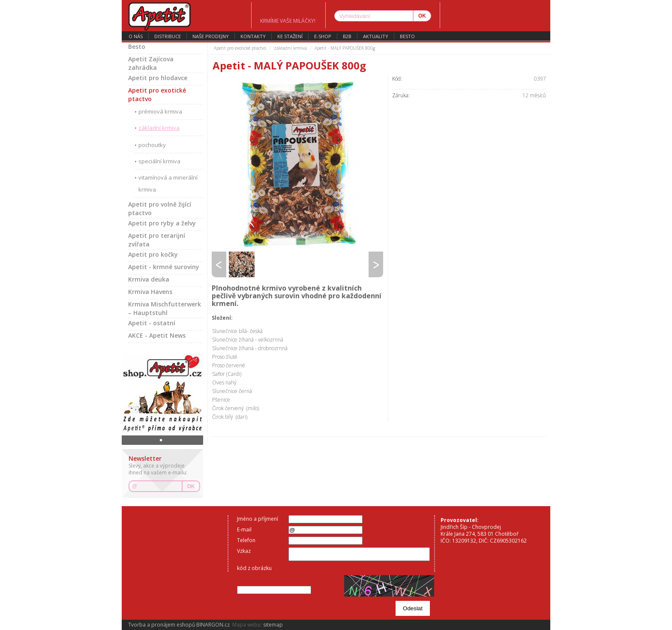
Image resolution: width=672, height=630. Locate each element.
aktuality (376, 36)
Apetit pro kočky (153, 254)
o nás (136, 36)
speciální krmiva (159, 161)
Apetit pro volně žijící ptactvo (160, 208)
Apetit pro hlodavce (158, 78)
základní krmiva (159, 128)
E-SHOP (323, 36)
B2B (347, 36)
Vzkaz (244, 551)
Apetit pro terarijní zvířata (157, 240)
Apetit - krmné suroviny (164, 267)
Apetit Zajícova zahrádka (151, 63)
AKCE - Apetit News (157, 335)
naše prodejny (211, 36)
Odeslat (413, 608)
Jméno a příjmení (258, 519)
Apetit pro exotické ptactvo (157, 94)
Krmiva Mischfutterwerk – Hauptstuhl (165, 308)
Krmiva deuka (149, 279)
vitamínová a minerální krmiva (168, 183)
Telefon (246, 540)
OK (191, 486)
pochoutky (152, 145)
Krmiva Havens (150, 292)
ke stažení (290, 36)
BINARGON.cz (213, 625)
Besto (407, 36)
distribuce (168, 36)
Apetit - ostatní (152, 323)
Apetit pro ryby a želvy (162, 223)
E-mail (244, 529)
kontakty (253, 36)
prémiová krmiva (160, 111)
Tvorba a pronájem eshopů (162, 625)
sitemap (273, 625)
